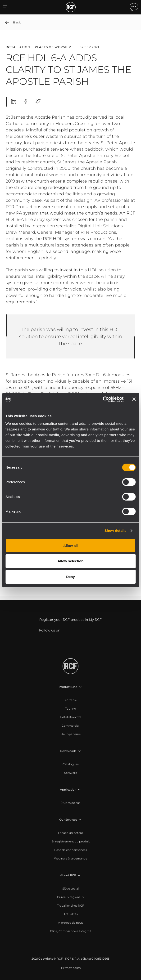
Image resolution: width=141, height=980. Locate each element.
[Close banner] (134, 399)
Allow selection (70, 561)
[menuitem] (70, 700)
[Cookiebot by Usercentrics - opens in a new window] (103, 399)
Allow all (70, 546)
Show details (116, 530)
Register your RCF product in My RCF (70, 620)
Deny (70, 577)
